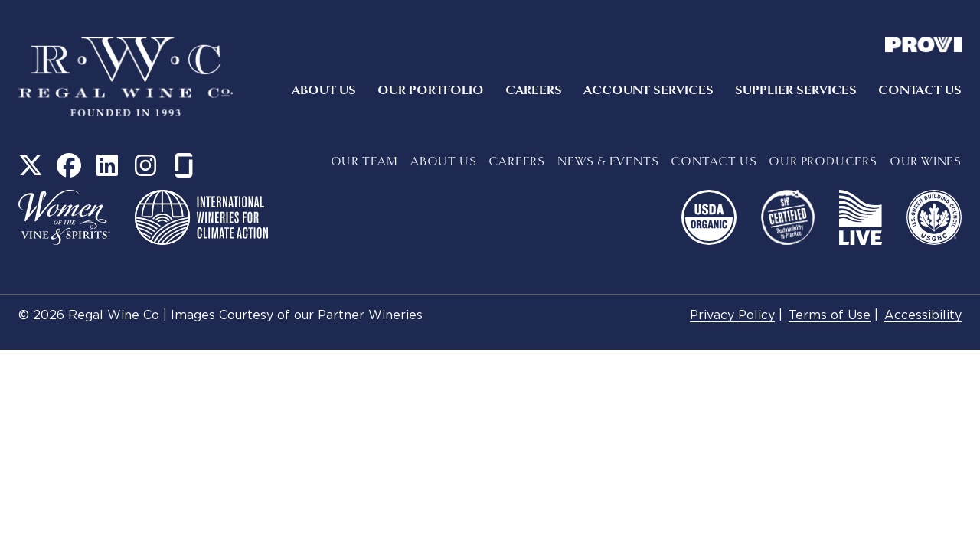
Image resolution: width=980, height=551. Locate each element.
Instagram (145, 165)
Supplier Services (796, 90)
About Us (324, 90)
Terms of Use (830, 316)
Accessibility (923, 316)
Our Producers (823, 162)
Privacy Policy (732, 316)
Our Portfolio (431, 90)
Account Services (648, 90)
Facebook (69, 165)
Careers (534, 90)
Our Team (364, 162)
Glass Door (184, 165)
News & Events (608, 162)
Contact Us (920, 90)
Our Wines (926, 162)
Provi (923, 45)
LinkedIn (107, 165)
